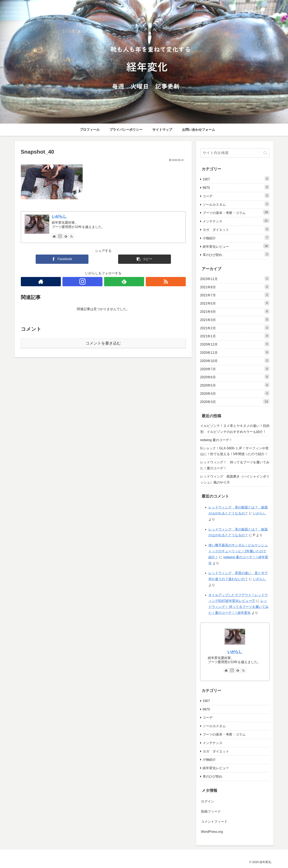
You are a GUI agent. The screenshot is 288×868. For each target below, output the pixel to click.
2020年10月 (235, 360)
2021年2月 (235, 328)
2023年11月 (235, 279)
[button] (265, 153)
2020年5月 (235, 385)
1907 (236, 179)
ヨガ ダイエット (236, 229)
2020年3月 (235, 401)
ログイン (208, 801)
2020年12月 (235, 344)
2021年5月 (235, 303)
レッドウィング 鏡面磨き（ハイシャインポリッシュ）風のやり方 (235, 479)
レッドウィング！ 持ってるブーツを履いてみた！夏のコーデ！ (235, 465)
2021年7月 (235, 295)
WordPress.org (212, 832)
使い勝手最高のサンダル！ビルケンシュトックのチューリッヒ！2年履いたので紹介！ (238, 551)
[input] (235, 153)
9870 (236, 187)
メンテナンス (236, 221)
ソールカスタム (236, 204)
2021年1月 (235, 336)
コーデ (236, 196)
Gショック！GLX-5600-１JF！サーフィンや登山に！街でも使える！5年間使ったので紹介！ (234, 451)
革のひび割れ (236, 254)
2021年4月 (235, 311)
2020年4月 (235, 393)
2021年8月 (235, 287)
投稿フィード (211, 811)
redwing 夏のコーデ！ (216, 440)
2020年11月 (235, 352)
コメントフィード (214, 822)
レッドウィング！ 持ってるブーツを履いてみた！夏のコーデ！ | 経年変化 (239, 607)
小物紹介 (236, 238)
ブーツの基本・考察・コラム (236, 212)
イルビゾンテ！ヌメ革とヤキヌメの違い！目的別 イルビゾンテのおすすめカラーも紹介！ (235, 429)
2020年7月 (235, 369)
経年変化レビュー (236, 246)
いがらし (59, 216)
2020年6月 (235, 377)
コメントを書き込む (103, 343)
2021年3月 (235, 320)
